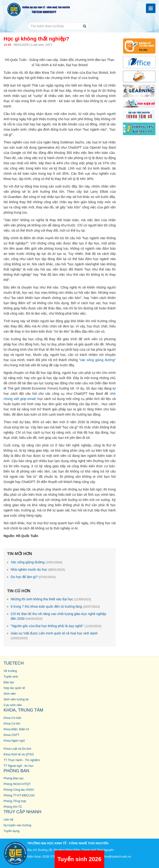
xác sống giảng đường (97, 360)
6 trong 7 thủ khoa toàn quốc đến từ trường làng (55, 606)
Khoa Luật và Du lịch (17, 749)
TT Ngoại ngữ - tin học (19, 766)
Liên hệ (8, 820)
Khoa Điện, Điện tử (16, 729)
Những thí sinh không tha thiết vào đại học (51, 599)
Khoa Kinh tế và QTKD (19, 754)
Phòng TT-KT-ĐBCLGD (19, 795)
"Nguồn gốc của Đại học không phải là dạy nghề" (56, 626)
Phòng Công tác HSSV (19, 790)
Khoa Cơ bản (12, 718)
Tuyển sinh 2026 (79, 859)
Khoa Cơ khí (12, 724)
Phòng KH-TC (13, 807)
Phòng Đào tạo (14, 778)
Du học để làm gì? (33, 577)
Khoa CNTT (12, 735)
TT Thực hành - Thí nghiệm (22, 760)
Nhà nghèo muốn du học (38, 569)
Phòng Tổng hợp (15, 801)
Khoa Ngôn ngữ (14, 741)
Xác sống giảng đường (37, 562)
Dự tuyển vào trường (17, 825)
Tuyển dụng (12, 831)
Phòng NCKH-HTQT (17, 784)
